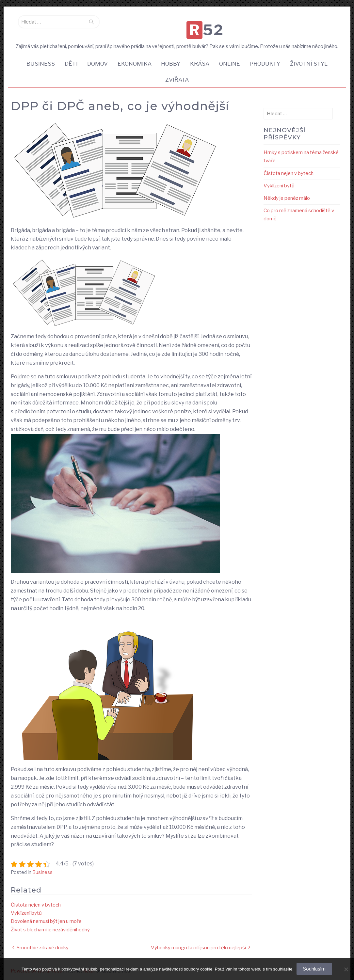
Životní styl (313, 60)
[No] (346, 969)
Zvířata (177, 77)
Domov (95, 60)
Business (36, 60)
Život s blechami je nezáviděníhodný (50, 927)
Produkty (268, 60)
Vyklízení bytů (26, 910)
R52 (179, 24)
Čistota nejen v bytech (36, 902)
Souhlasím (315, 969)
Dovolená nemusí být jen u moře (46, 919)
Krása (201, 60)
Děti (68, 60)
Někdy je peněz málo (287, 196)
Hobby (171, 60)
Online (232, 60)
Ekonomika (133, 60)
